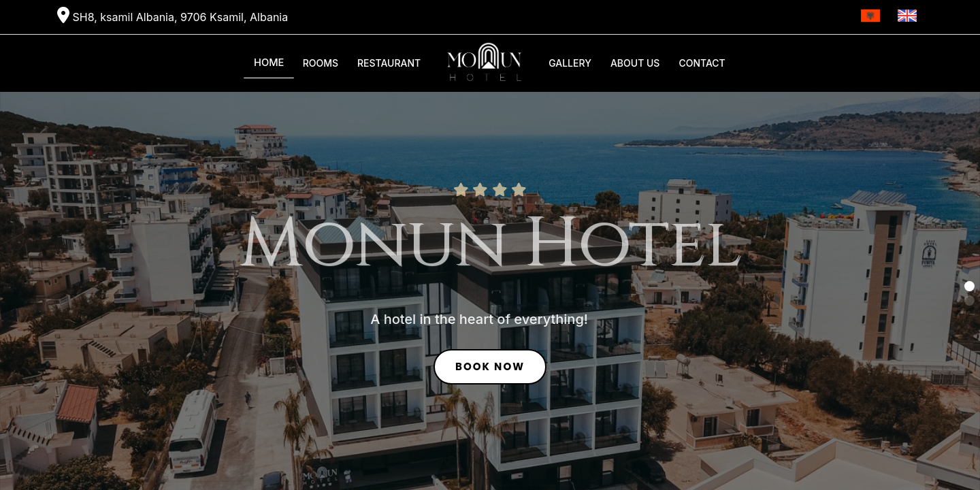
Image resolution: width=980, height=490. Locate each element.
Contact (702, 63)
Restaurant (389, 63)
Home (269, 63)
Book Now (490, 369)
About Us (635, 63)
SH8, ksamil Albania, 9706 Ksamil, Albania (173, 15)
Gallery (570, 63)
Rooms (321, 63)
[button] (969, 286)
